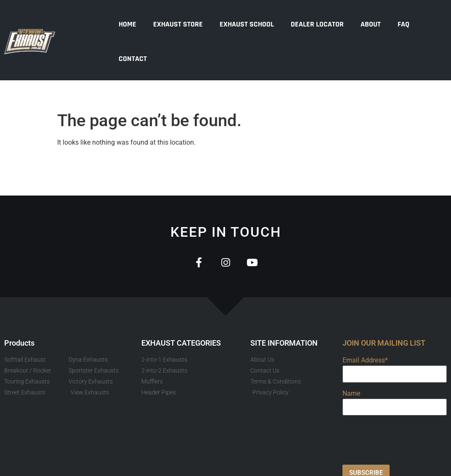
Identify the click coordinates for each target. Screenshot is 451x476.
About (371, 24)
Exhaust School (247, 24)
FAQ (403, 24)
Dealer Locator (317, 24)
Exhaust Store (178, 24)
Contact (133, 59)
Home (127, 24)
